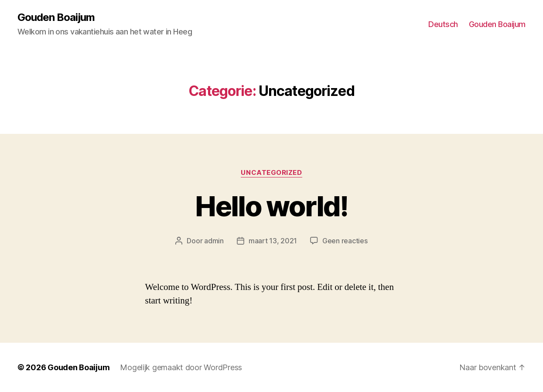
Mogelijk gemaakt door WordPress (181, 367)
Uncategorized (271, 173)
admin (214, 241)
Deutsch (443, 24)
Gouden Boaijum (56, 17)
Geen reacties (345, 241)
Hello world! (271, 206)
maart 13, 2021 (273, 241)
